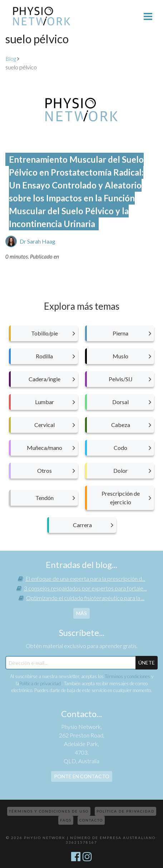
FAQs (66, 820)
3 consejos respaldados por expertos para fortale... (85, 588)
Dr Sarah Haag (38, 241)
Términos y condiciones (127, 676)
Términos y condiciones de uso (49, 811)
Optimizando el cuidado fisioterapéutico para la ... (85, 598)
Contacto (91, 820)
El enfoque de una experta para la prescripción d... (85, 578)
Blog (11, 58)
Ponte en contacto (82, 776)
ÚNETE (147, 663)
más (81, 613)
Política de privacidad (41, 683)
